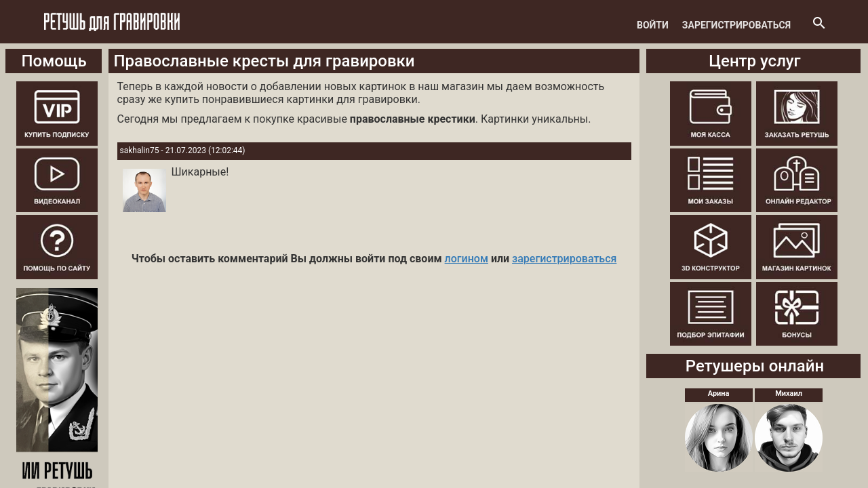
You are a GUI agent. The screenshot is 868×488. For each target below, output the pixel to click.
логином (467, 259)
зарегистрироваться (564, 259)
